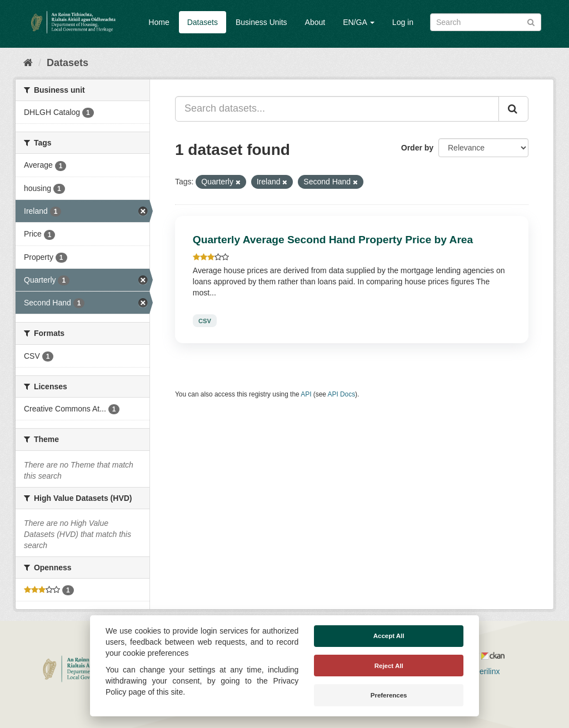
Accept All (389, 636)
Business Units (261, 22)
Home (159, 22)
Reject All (389, 666)
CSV (205, 320)
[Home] (28, 63)
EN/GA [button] (359, 22)
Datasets (203, 22)
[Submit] (531, 21)
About (315, 22)
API (306, 394)
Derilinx (482, 671)
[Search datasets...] (337, 109)
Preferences (389, 695)
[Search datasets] (486, 22)
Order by (417, 148)
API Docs (342, 394)
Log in (403, 22)
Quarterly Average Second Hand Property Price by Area (333, 240)
